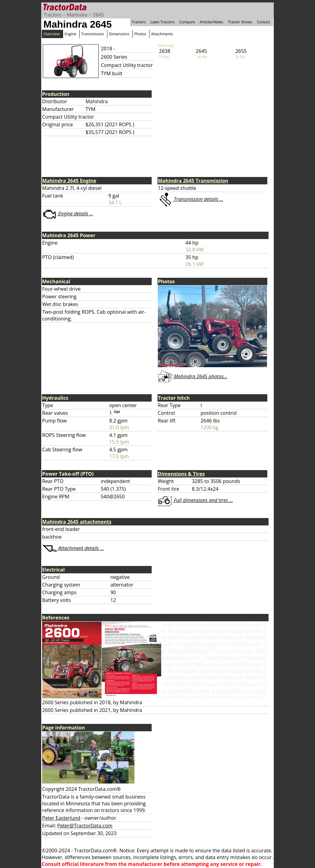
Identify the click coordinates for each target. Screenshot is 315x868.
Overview (52, 34)
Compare (187, 22)
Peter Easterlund (61, 818)
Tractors (52, 15)
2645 (98, 15)
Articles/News (211, 22)
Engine (70, 34)
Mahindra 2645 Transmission (193, 181)
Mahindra (77, 15)
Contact (263, 22)
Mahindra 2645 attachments (77, 522)
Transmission (93, 34)
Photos (140, 34)
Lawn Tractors (163, 22)
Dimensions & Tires (181, 474)
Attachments (162, 34)
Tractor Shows (240, 22)
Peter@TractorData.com (85, 826)
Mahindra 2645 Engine (69, 181)
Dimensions (119, 34)
